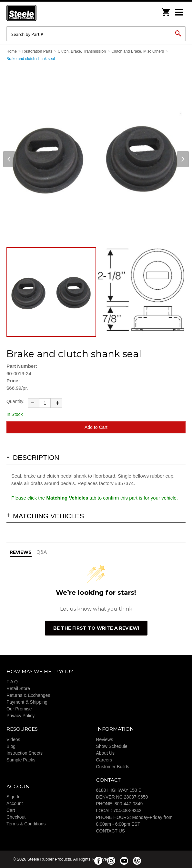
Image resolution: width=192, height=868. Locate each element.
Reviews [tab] (21, 552)
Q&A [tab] (42, 552)
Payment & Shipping (27, 702)
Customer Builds (113, 767)
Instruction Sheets (25, 753)
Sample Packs (21, 760)
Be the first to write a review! (96, 628)
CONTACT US (111, 831)
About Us (106, 753)
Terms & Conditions (26, 824)
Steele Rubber (39, 13)
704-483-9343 (127, 811)
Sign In (14, 797)
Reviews (105, 739)
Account (15, 803)
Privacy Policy (20, 716)
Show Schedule (112, 746)
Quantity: (15, 401)
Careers (104, 760)
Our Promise (19, 709)
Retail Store (18, 688)
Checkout (16, 817)
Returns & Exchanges (28, 695)
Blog (11, 746)
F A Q (12, 682)
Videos (13, 739)
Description (36, 457)
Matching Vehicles (48, 516)
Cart (11, 810)
